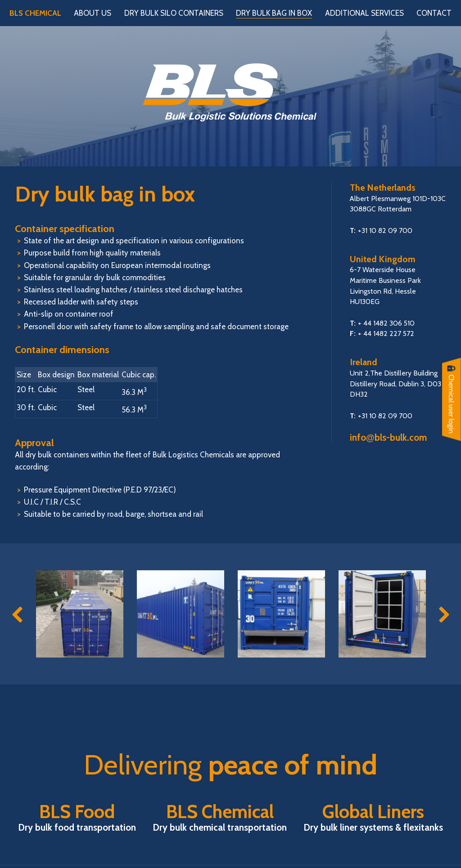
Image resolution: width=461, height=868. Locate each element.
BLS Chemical (35, 13)
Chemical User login (452, 383)
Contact (434, 13)
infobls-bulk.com (388, 438)
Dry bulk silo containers (174, 13)
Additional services (364, 13)
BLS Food (77, 814)
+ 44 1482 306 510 (386, 323)
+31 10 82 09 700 (385, 230)
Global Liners (373, 814)
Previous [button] (18, 614)
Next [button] (443, 614)
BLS (230, 93)
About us (93, 13)
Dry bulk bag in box (274, 13)
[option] (80, 614)
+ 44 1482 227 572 (386, 333)
